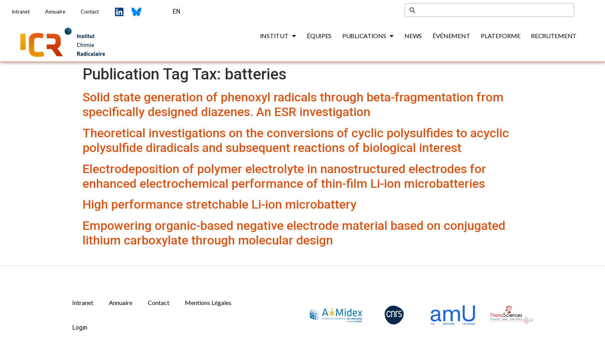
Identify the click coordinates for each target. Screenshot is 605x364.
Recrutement (554, 36)
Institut (278, 36)
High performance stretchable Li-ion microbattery (220, 204)
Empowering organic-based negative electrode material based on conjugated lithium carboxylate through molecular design (294, 233)
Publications (368, 36)
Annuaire (55, 12)
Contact (90, 12)
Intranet (21, 12)
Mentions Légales (208, 302)
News (413, 36)
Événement (451, 36)
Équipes (319, 36)
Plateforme (500, 36)
